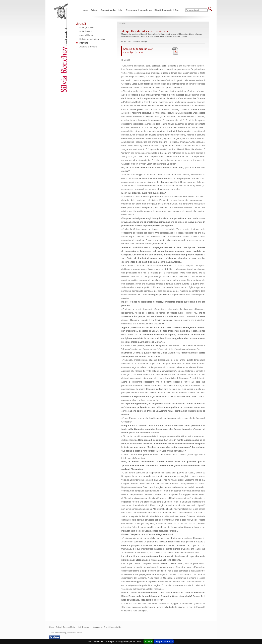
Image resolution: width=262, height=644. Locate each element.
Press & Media (108, 10)
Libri (121, 10)
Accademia (146, 10)
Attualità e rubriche (88, 47)
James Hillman (87, 35)
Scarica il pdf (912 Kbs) (133, 52)
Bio (177, 10)
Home (85, 10)
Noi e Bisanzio (86, 31)
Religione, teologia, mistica (92, 39)
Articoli (94, 10)
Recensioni (132, 10)
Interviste (84, 43)
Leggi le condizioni (164, 641)
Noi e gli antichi (87, 27)
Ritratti (158, 10)
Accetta (148, 641)
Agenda (168, 10)
